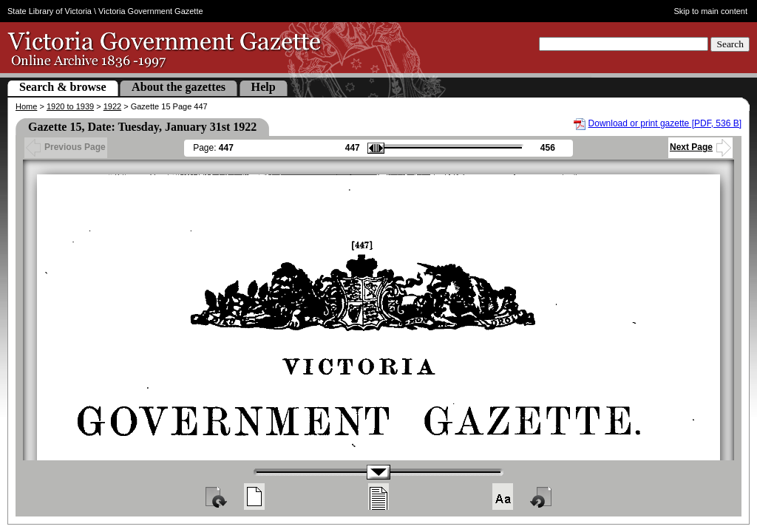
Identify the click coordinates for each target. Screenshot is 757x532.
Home (26, 106)
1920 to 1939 (70, 106)
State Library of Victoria (50, 11)
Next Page (700, 147)
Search (730, 44)
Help (264, 87)
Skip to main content (711, 11)
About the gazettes (179, 87)
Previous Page (66, 147)
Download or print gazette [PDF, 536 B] (665, 123)
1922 (112, 106)
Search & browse (63, 87)
